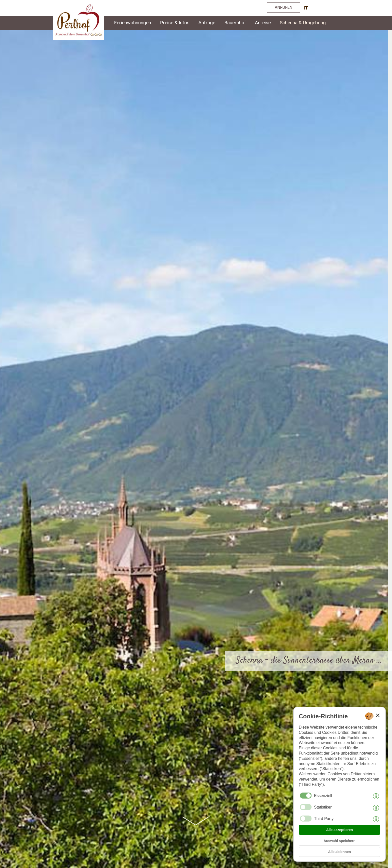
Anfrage (207, 23)
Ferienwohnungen (132, 23)
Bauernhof (235, 23)
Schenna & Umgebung (303, 23)
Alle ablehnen (339, 852)
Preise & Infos (175, 23)
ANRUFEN (283, 7)
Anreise (263, 23)
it (306, 8)
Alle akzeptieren (340, 830)
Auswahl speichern (339, 841)
